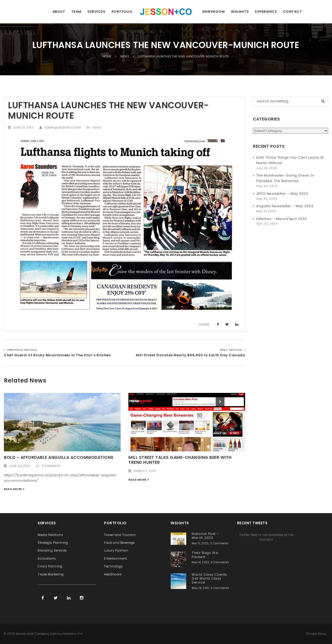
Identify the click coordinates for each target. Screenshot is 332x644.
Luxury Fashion (116, 551)
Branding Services (52, 551)
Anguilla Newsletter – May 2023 (285, 206)
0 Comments (219, 543)
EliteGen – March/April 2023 (282, 219)
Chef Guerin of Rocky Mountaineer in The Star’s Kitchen (57, 355)
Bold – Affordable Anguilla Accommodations (59, 457)
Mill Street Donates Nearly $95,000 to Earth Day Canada (191, 355)
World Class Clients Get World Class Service (209, 579)
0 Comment (51, 466)
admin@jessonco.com (63, 128)
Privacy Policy (316, 634)
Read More (13, 489)
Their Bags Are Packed (205, 555)
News (97, 128)
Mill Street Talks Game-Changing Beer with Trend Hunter (180, 460)
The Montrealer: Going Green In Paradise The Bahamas (285, 178)
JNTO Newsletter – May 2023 (282, 194)
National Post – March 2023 (205, 536)
